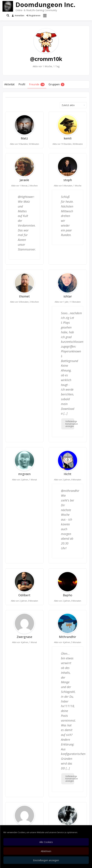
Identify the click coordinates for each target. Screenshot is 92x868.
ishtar (68, 296)
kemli (68, 138)
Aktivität (9, 84)
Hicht (68, 474)
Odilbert (24, 595)
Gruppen (56, 84)
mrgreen (24, 474)
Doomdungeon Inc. (45, 4)
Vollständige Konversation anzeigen (70, 424)
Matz (24, 138)
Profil (22, 84)
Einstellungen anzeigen (46, 860)
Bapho (68, 595)
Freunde (37, 84)
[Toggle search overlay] (8, 16)
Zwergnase (24, 637)
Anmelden (18, 16)
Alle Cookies (46, 842)
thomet (24, 296)
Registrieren (33, 16)
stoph (68, 180)
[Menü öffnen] (45, 16)
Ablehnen (46, 851)
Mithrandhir (68, 637)
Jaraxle (24, 180)
